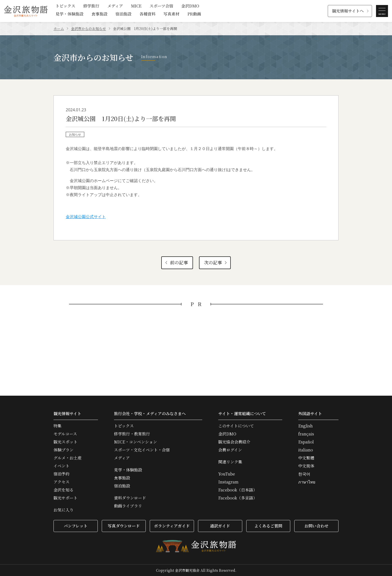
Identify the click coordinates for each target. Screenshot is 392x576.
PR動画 (194, 14)
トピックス (65, 6)
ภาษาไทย (307, 482)
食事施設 (99, 14)
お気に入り (63, 510)
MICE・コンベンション (135, 442)
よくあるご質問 (268, 526)
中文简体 (306, 466)
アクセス (61, 482)
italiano (306, 450)
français (306, 434)
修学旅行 (91, 6)
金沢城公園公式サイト (86, 217)
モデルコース (65, 434)
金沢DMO (190, 6)
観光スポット (65, 442)
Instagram (228, 482)
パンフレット (76, 526)
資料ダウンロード (130, 498)
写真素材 (171, 14)
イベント (61, 466)
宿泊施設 (123, 14)
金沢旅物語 (26, 11)
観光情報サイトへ (348, 11)
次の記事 (216, 262)
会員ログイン (230, 450)
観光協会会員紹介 (234, 442)
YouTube (227, 474)
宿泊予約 (61, 474)
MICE (136, 6)
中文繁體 (306, 458)
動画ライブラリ (128, 506)
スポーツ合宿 (161, 6)
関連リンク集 (230, 462)
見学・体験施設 (69, 14)
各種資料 (147, 14)
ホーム (59, 29)
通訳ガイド (220, 526)
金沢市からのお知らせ (88, 29)
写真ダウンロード (124, 526)
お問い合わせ (316, 526)
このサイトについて (236, 426)
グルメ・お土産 (67, 458)
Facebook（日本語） (238, 490)
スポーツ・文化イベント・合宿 (142, 450)
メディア (115, 6)
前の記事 (176, 262)
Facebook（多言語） (238, 498)
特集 (57, 426)
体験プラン (63, 450)
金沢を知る (63, 490)
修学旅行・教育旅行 (132, 434)
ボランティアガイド (172, 526)
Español (306, 442)
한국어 (304, 474)
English (305, 426)
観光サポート (65, 498)
